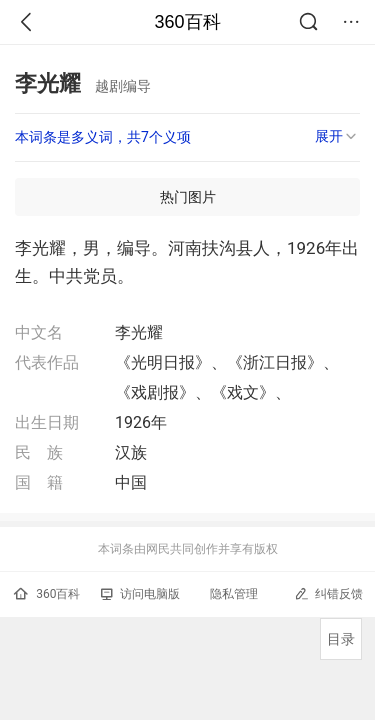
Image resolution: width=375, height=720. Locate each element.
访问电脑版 (140, 594)
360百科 (187, 22)
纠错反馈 (328, 593)
